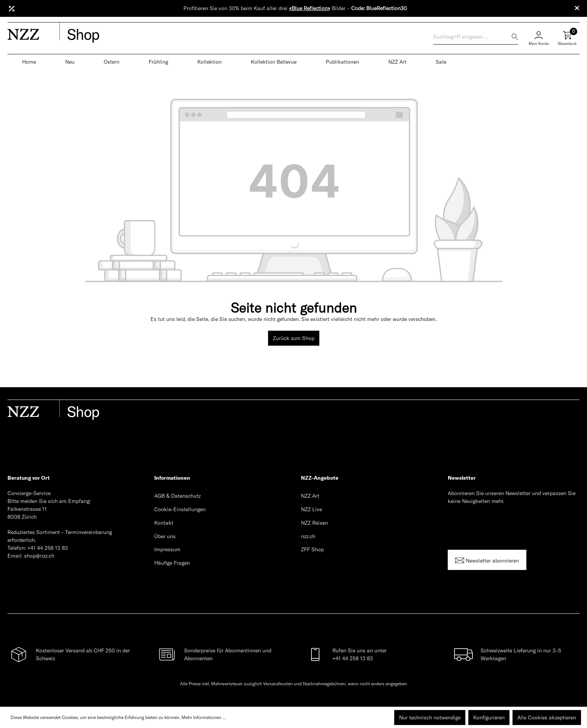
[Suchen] (515, 37)
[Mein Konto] (539, 37)
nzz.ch (308, 536)
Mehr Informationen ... (204, 717)
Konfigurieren (489, 718)
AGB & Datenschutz (177, 496)
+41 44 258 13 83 (48, 548)
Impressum (167, 549)
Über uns (165, 536)
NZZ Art (310, 496)
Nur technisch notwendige (430, 718)
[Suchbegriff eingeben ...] (473, 37)
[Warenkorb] (567, 41)
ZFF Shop (312, 549)
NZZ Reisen (314, 523)
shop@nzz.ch (39, 556)
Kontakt (164, 523)
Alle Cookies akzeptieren (547, 718)
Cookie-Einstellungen (180, 509)
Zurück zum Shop (294, 338)
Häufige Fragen (172, 563)
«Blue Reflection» (310, 8)
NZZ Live (311, 509)
